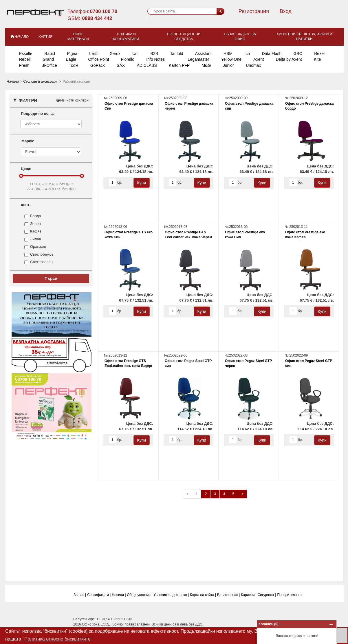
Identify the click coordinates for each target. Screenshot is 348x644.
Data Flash (272, 53)
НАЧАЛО (19, 36)
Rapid (50, 53)
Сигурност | (267, 595)
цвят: (26, 205)
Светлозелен (41, 262)
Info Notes (155, 59)
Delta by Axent (289, 59)
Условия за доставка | (171, 595)
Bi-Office (49, 65)
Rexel (319, 53)
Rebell (25, 59)
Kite (317, 59)
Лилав (36, 239)
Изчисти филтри (72, 100)
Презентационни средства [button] (184, 37)
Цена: (26, 169)
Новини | (119, 595)
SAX (121, 65)
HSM (228, 53)
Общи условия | (140, 595)
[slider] (21, 176)
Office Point (98, 59)
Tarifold (176, 53)
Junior (228, 65)
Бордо (36, 216)
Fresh (24, 65)
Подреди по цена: (37, 114)
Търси (51, 278)
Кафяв (36, 231)
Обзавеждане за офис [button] (240, 37)
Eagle (71, 59)
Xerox (115, 53)
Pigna (72, 53)
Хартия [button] (45, 37)
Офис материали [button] (78, 37)
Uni (135, 53)
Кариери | (249, 595)
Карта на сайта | (203, 595)
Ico (247, 53)
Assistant (203, 53)
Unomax (253, 65)
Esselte (26, 53)
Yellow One (231, 59)
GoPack (98, 65)
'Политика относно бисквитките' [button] (57, 639)
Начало (13, 82)
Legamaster (198, 59)
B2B (154, 53)
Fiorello (128, 59)
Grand (48, 59)
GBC (298, 53)
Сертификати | (99, 595)
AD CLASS (147, 65)
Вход (286, 11)
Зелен (35, 224)
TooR (74, 65)
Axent (259, 59)
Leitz (94, 53)
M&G (206, 65)
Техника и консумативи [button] (126, 37)
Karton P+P (179, 65)
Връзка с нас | (228, 595)
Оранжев (38, 247)
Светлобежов (42, 254)
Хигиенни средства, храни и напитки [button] (304, 37)
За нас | (80, 595)
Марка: (28, 141)
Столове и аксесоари (41, 82)
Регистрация (254, 11)
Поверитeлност (290, 595)
